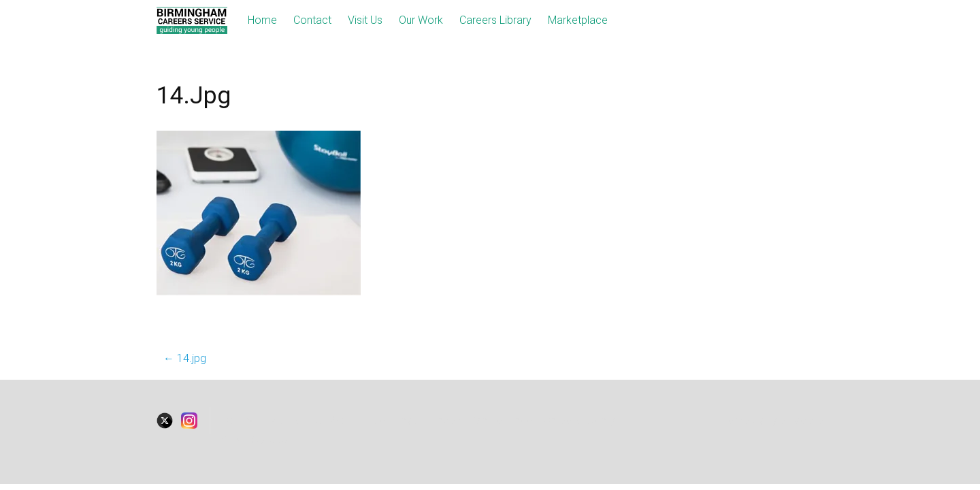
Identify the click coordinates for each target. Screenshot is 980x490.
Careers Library (495, 20)
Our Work (421, 20)
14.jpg (185, 358)
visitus (285, 420)
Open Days (391, 420)
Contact (312, 20)
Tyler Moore (795, 420)
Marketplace (578, 20)
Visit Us (365, 20)
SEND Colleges (257, 440)
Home (262, 20)
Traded (445, 420)
